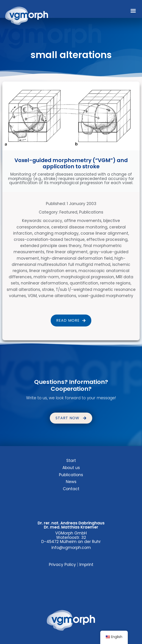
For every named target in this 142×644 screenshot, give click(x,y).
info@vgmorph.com (71, 548)
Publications (91, 212)
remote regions (115, 283)
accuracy (53, 221)
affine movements (83, 221)
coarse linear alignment (104, 233)
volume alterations (57, 296)
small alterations (23, 290)
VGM (32, 296)
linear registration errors (53, 271)
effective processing (107, 239)
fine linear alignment (67, 252)
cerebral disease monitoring (79, 227)
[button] (133, 11)
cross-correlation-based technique (49, 239)
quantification (84, 283)
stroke (48, 290)
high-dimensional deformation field (77, 258)
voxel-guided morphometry (106, 296)
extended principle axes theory (51, 246)
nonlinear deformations (44, 283)
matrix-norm (46, 277)
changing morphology (56, 233)
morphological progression (87, 277)
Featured (68, 212)
